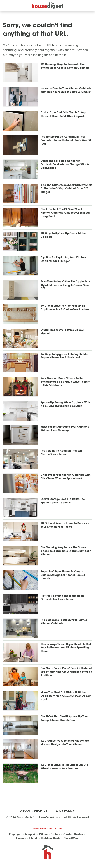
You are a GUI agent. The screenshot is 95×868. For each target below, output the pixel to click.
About (26, 811)
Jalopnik (30, 834)
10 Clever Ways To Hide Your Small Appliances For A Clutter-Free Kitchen (65, 308)
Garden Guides (73, 834)
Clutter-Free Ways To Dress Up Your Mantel (62, 332)
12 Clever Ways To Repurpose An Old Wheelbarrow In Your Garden (64, 767)
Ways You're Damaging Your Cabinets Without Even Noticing (65, 429)
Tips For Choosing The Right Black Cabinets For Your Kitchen (62, 598)
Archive (41, 811)
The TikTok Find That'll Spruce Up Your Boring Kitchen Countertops (64, 719)
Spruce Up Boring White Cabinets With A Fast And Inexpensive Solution (65, 405)
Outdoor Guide (51, 838)
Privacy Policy (63, 811)
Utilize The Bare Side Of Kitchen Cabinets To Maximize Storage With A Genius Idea (65, 165)
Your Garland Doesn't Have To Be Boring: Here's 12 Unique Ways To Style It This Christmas (65, 382)
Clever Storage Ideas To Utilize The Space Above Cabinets (63, 501)
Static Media (25, 817)
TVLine (43, 834)
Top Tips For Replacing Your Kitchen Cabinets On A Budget (63, 259)
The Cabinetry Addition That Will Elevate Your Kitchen (62, 453)
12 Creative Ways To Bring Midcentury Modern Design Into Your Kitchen (65, 743)
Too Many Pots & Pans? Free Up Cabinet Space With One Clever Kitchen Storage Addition (66, 672)
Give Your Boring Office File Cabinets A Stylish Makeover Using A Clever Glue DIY (65, 285)
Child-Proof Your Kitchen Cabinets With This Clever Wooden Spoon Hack (66, 477)
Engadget (15, 834)
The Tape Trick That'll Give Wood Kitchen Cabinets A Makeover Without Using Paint (65, 213)
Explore (55, 834)
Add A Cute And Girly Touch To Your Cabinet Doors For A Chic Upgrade (63, 115)
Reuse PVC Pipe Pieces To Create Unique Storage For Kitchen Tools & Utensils (63, 575)
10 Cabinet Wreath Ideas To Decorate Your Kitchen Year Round (65, 525)
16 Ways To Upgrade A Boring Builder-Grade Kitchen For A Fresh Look (65, 356)
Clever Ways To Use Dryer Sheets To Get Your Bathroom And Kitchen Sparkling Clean (66, 648)
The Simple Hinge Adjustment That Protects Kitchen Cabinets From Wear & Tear (66, 140)
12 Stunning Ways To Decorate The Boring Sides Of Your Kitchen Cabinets (65, 66)
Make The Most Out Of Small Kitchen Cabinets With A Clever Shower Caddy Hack (66, 696)
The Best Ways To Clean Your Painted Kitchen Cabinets (64, 622)
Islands (34, 838)
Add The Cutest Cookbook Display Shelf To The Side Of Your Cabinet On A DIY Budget (66, 189)
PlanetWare (71, 838)
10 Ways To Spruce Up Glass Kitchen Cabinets (64, 235)
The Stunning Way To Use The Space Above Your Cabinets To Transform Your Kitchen (66, 551)
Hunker (21, 838)
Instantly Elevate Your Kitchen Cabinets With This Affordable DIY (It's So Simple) (66, 90)
